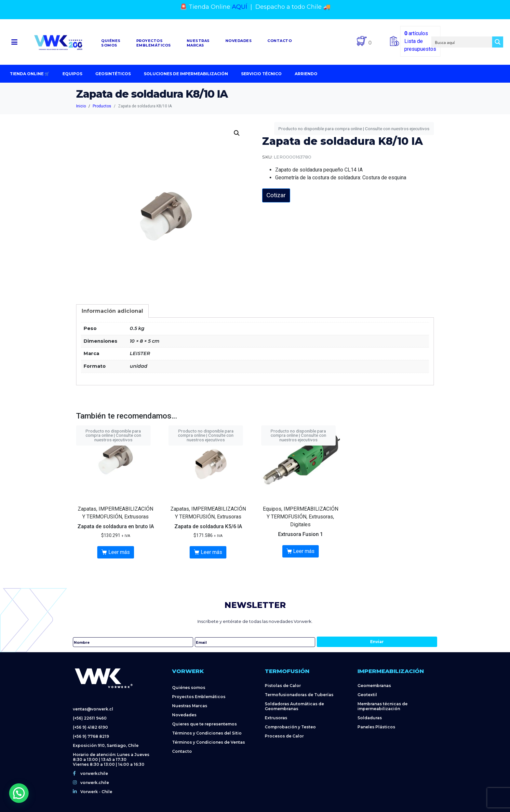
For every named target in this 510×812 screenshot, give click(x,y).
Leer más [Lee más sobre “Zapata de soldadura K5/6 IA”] (211, 552)
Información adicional (112, 311)
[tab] (112, 311)
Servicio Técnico (261, 74)
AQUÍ (240, 7)
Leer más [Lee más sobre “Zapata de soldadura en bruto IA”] (119, 552)
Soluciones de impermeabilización (186, 74)
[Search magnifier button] (498, 42)
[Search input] (462, 42)
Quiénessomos (111, 43)
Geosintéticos (113, 74)
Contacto (280, 41)
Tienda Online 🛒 (30, 74)
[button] (14, 42)
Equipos (72, 74)
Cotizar (276, 195)
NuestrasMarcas (198, 43)
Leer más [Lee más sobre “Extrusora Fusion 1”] (304, 551)
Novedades (239, 41)
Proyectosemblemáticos (154, 43)
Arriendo (306, 74)
